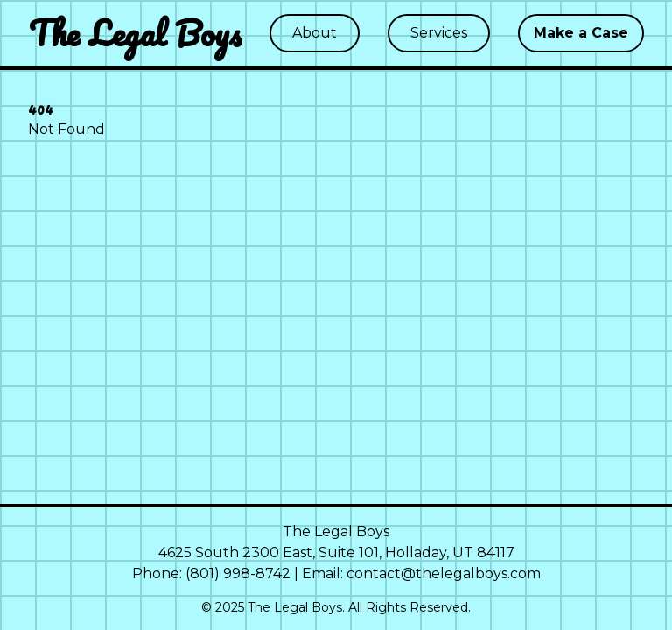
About (315, 33)
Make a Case (581, 33)
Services (439, 33)
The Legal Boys (135, 33)
